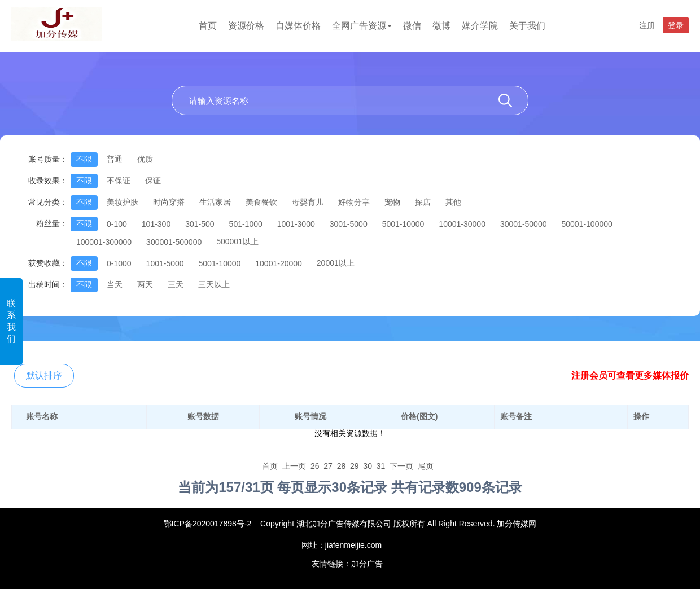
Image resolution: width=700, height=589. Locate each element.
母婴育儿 (308, 202)
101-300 (156, 224)
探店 (423, 202)
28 (342, 466)
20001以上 (336, 263)
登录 (676, 25)
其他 (453, 202)
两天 (145, 284)
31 (381, 466)
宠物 (392, 202)
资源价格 (246, 26)
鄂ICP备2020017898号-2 (208, 524)
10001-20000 (279, 263)
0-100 (117, 224)
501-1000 (246, 224)
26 (315, 466)
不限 (84, 159)
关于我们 (527, 26)
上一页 (294, 466)
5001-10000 (403, 224)
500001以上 (237, 241)
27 (328, 466)
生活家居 (215, 202)
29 (355, 466)
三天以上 (214, 284)
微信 (412, 26)
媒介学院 (480, 26)
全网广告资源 (362, 26)
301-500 (200, 224)
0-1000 (119, 263)
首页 (208, 26)
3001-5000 (349, 224)
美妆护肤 (123, 202)
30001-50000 (524, 224)
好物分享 (354, 202)
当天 (115, 284)
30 (368, 466)
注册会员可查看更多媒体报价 (630, 375)
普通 (115, 159)
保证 (153, 181)
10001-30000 (462, 224)
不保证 (119, 181)
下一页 (401, 466)
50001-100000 (587, 224)
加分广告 (367, 564)
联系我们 (11, 321)
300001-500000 (174, 242)
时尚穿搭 (169, 202)
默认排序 (44, 375)
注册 (647, 25)
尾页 (426, 466)
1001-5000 (165, 263)
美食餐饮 (261, 202)
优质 (145, 159)
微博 (441, 26)
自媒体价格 (298, 26)
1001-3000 (296, 224)
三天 (176, 284)
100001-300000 (104, 242)
